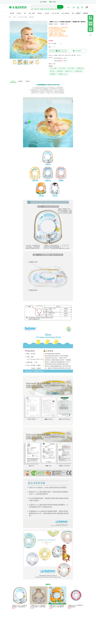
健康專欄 (85, 13)
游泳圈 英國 (60, 71)
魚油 (49, 9)
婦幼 (25, 13)
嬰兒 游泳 (52, 71)
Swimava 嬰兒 (71, 68)
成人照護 (47, 13)
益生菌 (46, 9)
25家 (66, 58)
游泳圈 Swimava (69, 71)
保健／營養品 (32, 13)
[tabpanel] (28, 40)
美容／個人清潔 (55, 13)
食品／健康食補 (65, 13)
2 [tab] (27, 58)
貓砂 (56, 9)
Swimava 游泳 (62, 68)
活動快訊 (78, 13)
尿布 (38, 9)
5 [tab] (33, 58)
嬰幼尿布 (19, 13)
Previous (10, 598)
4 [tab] (31, 58)
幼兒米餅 (52, 9)
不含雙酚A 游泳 (80, 68)
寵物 (73, 13)
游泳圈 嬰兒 (53, 74)
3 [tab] (29, 58)
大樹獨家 (41, 9)
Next (86, 598)
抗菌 (35, 9)
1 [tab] (25, 58)
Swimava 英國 (53, 68)
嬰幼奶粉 (12, 13)
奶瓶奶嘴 (59, 9)
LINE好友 (53, 2)
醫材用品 (40, 13)
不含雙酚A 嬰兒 (78, 71)
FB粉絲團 (43, 2)
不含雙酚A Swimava (63, 74)
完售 (58, 51)
